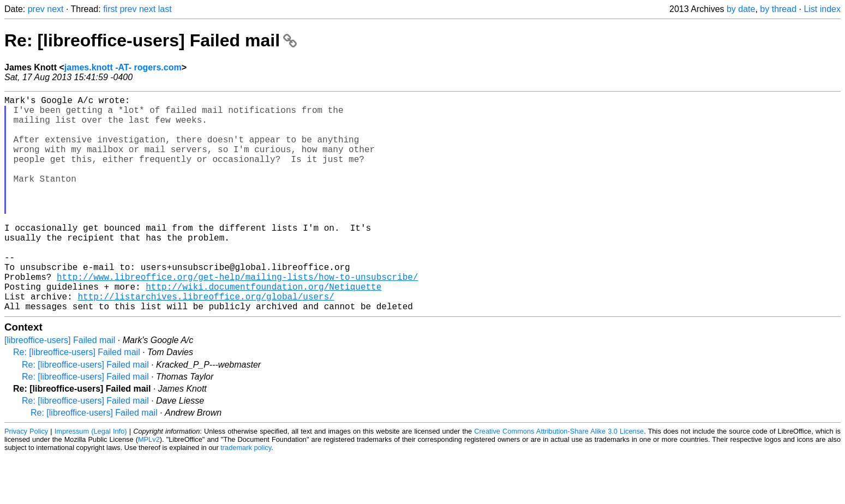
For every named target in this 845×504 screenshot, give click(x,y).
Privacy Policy (26, 479)
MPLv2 (149, 487)
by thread (778, 9)
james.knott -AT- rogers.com (123, 67)
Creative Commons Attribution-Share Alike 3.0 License (559, 479)
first (110, 9)
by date (741, 9)
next (55, 9)
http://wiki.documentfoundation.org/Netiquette (263, 330)
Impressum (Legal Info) (91, 479)
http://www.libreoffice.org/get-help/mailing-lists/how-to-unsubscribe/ (237, 318)
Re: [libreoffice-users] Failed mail (151, 40)
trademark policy (246, 496)
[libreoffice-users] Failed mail (60, 388)
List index (822, 9)
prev (36, 9)
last (165, 9)
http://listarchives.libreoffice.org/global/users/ (206, 342)
